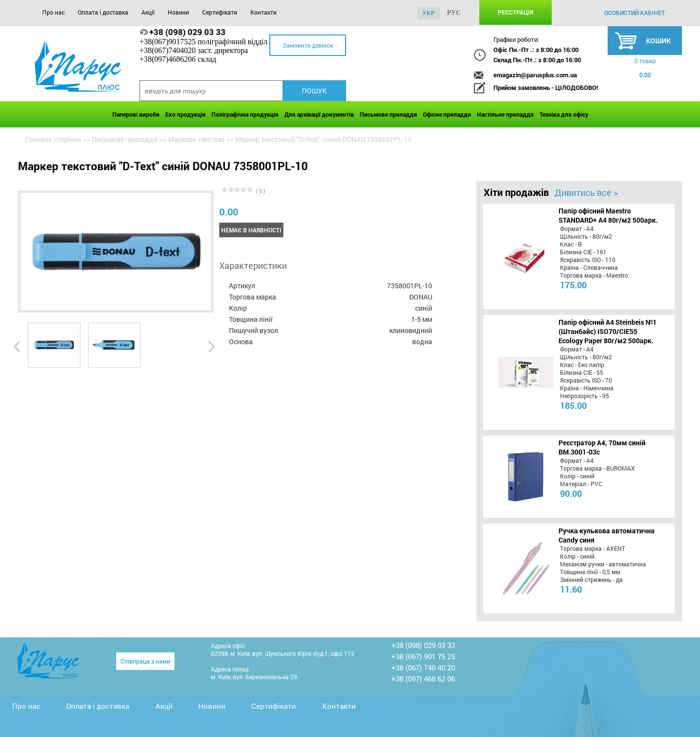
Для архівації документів (319, 114)
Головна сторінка (53, 139)
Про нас (53, 12)
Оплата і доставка (103, 12)
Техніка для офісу (564, 114)
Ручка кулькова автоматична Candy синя (607, 535)
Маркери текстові (196, 139)
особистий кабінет (635, 13)
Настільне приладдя (505, 114)
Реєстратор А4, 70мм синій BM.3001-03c (602, 447)
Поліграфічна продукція (245, 114)
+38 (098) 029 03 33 (187, 32)
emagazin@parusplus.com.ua (535, 75)
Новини (178, 12)
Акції (148, 12)
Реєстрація (516, 12)
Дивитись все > (586, 193)
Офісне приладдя (447, 114)
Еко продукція (185, 114)
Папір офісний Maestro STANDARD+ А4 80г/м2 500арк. (608, 215)
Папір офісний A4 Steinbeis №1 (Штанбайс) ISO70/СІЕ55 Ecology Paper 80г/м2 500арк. (608, 331)
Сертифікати (220, 12)
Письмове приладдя (388, 114)
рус (454, 13)
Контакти (263, 12)
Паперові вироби (136, 114)
